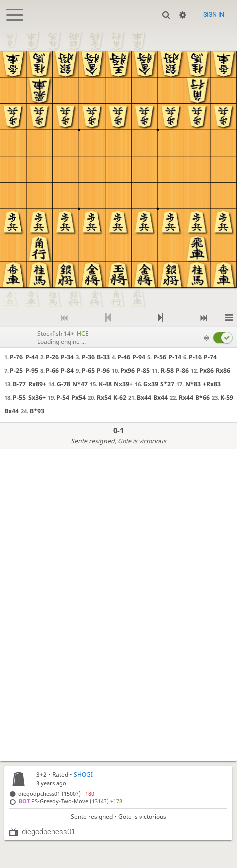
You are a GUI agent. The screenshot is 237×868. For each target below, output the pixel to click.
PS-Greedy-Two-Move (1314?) (71, 801)
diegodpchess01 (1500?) (56, 793)
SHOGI (83, 774)
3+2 (42, 774)
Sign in (214, 15)
